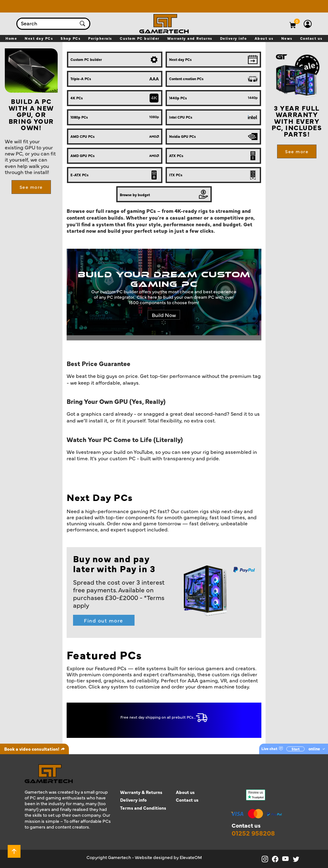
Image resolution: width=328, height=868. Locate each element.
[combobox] (47, 24)
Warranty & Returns (141, 792)
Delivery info (133, 800)
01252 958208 (253, 833)
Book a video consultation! (35, 749)
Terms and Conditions (143, 808)
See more (31, 187)
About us (185, 792)
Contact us (187, 800)
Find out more (104, 620)
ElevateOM (191, 857)
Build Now (164, 315)
